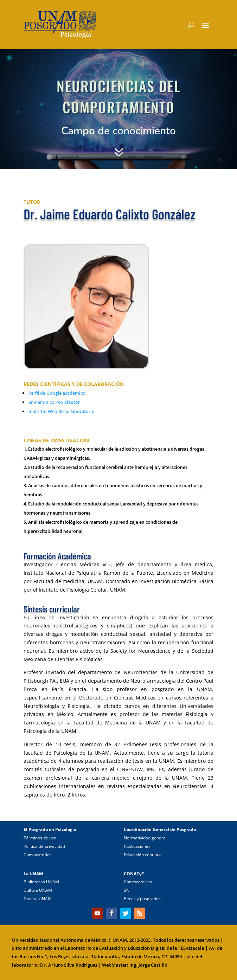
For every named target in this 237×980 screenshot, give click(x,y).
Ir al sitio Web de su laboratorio (62, 411)
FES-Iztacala (191, 948)
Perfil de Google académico (57, 393)
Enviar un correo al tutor (54, 402)
